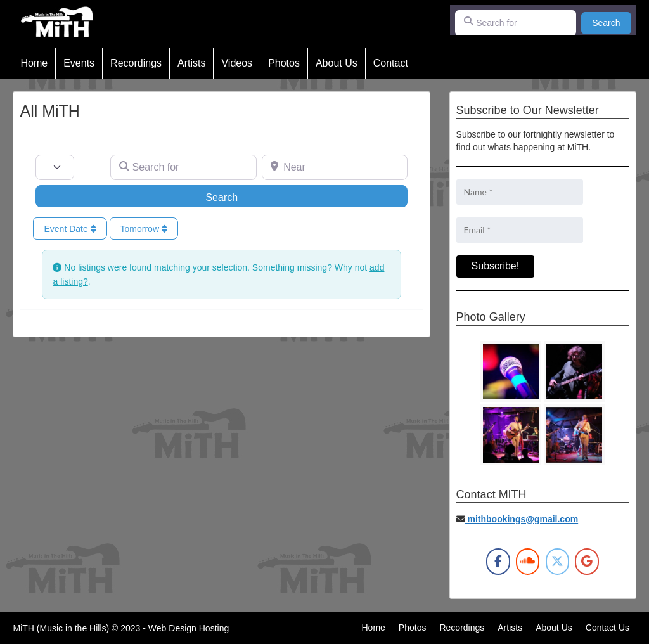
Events (79, 63)
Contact (391, 63)
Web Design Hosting (189, 628)
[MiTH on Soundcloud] (528, 562)
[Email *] (520, 230)
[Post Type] (55, 167)
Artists (191, 63)
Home (34, 63)
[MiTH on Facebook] (498, 562)
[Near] (335, 167)
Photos (284, 63)
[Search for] (516, 23)
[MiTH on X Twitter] (557, 562)
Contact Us (607, 628)
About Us (337, 63)
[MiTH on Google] (587, 562)
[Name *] (520, 192)
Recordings (136, 63)
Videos (237, 63)
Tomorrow (144, 229)
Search (611, 22)
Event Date (70, 229)
